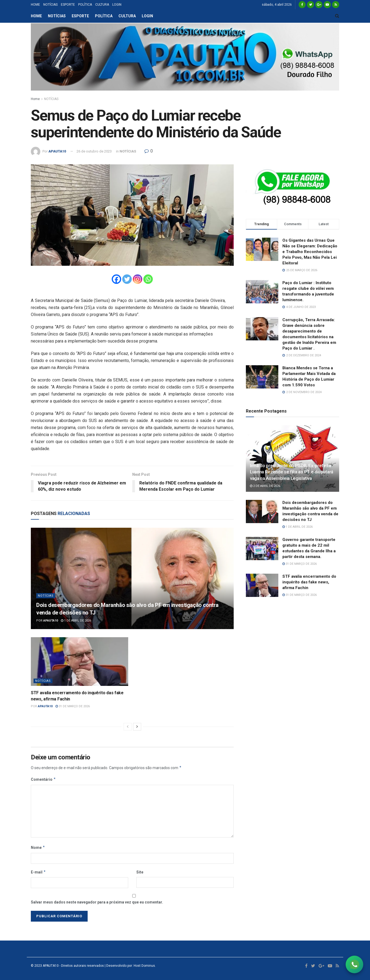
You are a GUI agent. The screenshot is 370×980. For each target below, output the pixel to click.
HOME (35, 5)
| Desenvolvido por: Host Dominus (129, 966)
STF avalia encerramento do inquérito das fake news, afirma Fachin (309, 582)
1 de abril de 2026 (76, 621)
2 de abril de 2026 (265, 486)
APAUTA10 (57, 151)
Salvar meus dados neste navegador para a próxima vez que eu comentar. (97, 902)
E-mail (38, 872)
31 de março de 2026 (73, 706)
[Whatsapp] (148, 279)
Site (140, 872)
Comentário (43, 779)
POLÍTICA (85, 5)
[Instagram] (138, 279)
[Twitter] (127, 279)
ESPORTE (68, 5)
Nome (38, 848)
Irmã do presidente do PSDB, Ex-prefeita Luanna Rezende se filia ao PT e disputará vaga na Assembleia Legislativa (292, 472)
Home (35, 99)
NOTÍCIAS (50, 5)
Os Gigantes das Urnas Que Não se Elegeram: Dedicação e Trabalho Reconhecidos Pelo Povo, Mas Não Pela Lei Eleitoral (310, 252)
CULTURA (102, 5)
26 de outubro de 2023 (94, 151)
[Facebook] (116, 279)
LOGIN (117, 5)
